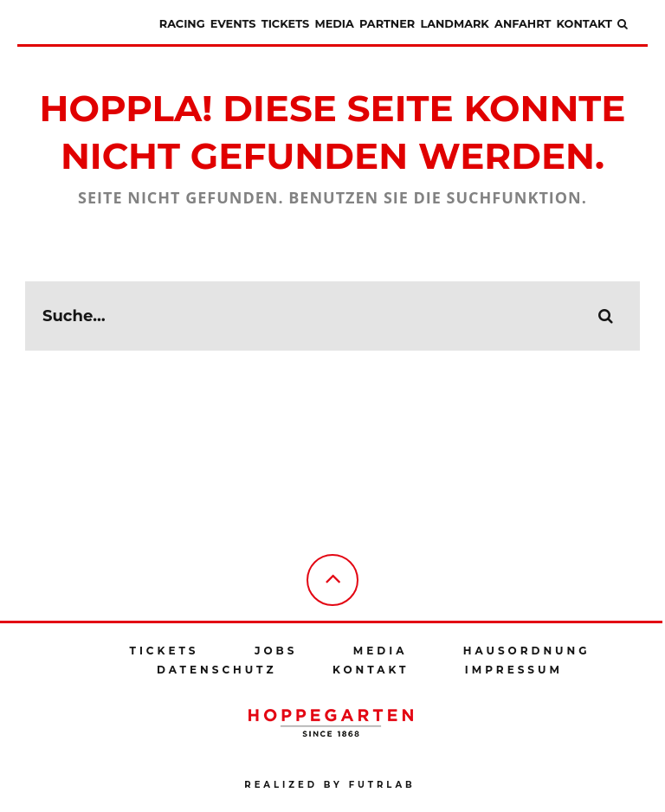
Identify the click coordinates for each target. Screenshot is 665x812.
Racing (182, 24)
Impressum (514, 670)
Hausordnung (527, 651)
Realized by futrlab (329, 785)
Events (233, 24)
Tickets (285, 24)
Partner (387, 24)
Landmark (454, 24)
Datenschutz (217, 670)
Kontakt (584, 24)
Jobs (276, 651)
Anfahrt (523, 24)
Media (334, 24)
